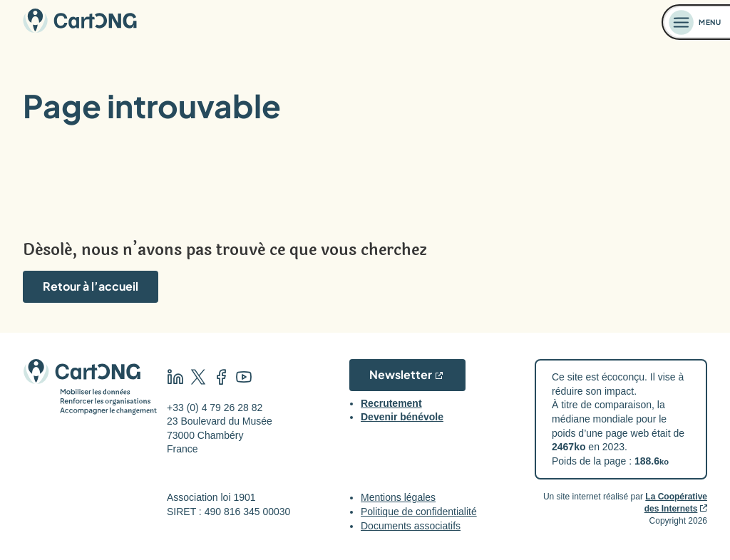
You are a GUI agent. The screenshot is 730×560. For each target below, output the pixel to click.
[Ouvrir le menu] (696, 22)
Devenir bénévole (402, 417)
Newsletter (401, 374)
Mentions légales (398, 497)
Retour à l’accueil (91, 286)
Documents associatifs (411, 526)
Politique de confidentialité (419, 512)
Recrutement (391, 403)
